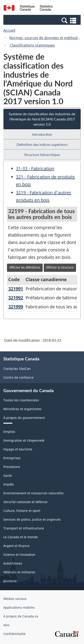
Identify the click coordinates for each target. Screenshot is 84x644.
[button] (43, 20)
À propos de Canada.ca (21, 616)
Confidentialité (14, 634)
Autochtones (13, 563)
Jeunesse (10, 581)
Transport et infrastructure (24, 528)
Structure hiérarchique (42, 155)
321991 (16, 289)
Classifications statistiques (32, 45)
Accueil (9, 30)
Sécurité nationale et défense (25, 502)
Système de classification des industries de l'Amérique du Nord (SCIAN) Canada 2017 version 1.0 (42, 119)
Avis (6, 625)
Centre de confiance (18, 377)
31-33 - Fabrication (35, 168)
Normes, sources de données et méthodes (45, 38)
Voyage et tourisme (18, 449)
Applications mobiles (19, 607)
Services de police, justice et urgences (32, 519)
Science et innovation (19, 555)
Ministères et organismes (23, 409)
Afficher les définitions (25, 267)
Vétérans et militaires (19, 572)
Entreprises (12, 458)
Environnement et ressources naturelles (33, 493)
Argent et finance (16, 546)
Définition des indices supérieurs (42, 144)
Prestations (12, 467)
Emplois (9, 432)
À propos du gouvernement (24, 418)
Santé (8, 476)
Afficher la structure (60, 267)
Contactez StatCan (17, 369)
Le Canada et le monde (21, 537)
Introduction (42, 134)
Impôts (9, 484)
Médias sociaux (15, 599)
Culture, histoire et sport (22, 511)
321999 (16, 307)
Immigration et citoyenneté (24, 440)
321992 (16, 298)
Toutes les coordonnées (21, 400)
